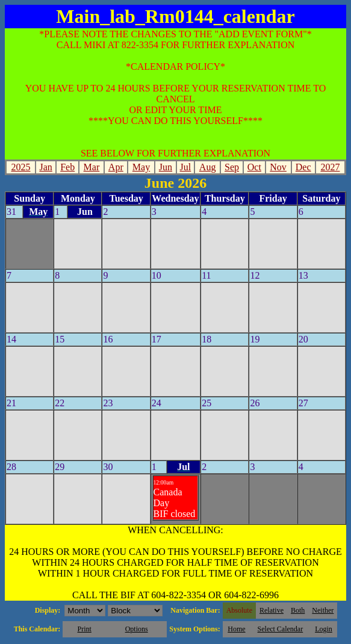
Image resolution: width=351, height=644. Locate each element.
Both (298, 610)
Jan (45, 167)
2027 (330, 167)
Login (324, 629)
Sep (232, 167)
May (141, 167)
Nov (278, 167)
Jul (186, 167)
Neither (323, 610)
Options (137, 629)
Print (84, 629)
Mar (92, 167)
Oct (254, 167)
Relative (272, 610)
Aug (208, 167)
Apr (116, 167)
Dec (303, 167)
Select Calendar (281, 629)
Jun (166, 167)
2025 (20, 167)
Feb (67, 167)
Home (236, 629)
